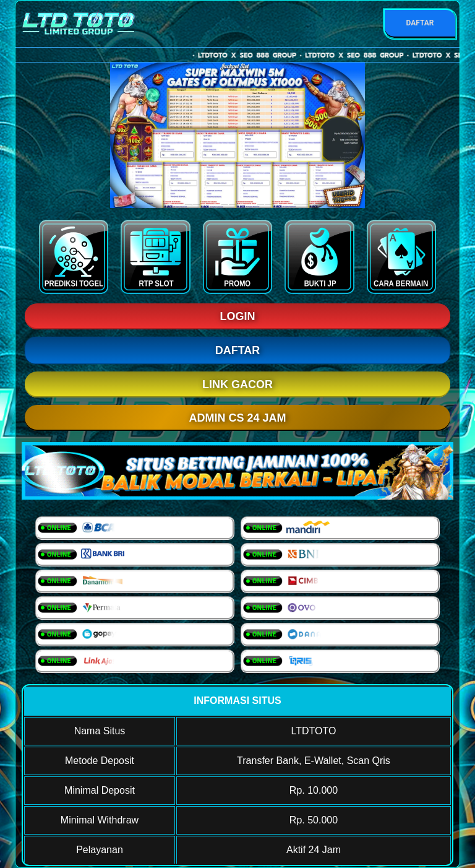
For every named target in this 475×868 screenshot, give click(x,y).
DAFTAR (420, 23)
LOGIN (238, 316)
